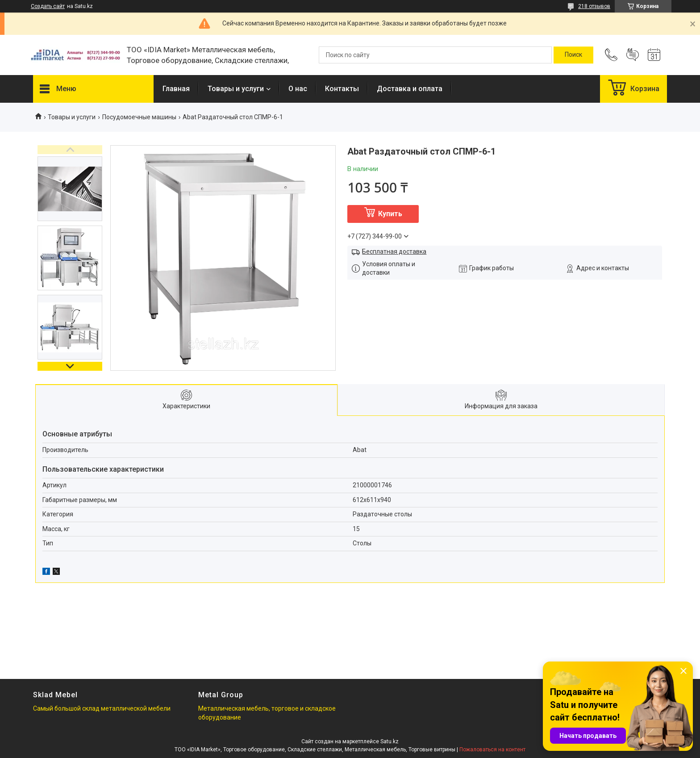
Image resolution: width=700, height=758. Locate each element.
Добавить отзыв (633, 55)
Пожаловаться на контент (492, 750)
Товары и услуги (236, 89)
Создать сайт (48, 6)
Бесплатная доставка (394, 251)
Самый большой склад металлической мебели (102, 708)
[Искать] (573, 55)
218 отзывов (594, 6)
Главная (176, 89)
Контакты (342, 89)
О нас (298, 89)
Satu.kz (390, 741)
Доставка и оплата (410, 89)
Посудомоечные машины (139, 117)
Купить (390, 214)
